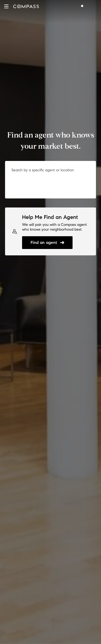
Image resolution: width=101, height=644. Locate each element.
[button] (6, 6)
